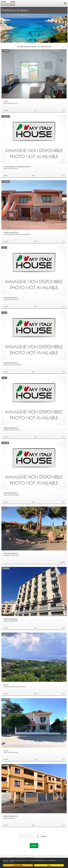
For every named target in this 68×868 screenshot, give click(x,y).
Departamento (11, 298)
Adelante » (44, 836)
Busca (34, 846)
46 (38, 836)
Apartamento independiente (17, 167)
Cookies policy (18, 865)
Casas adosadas (11, 233)
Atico (6, 102)
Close (49, 865)
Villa (6, 685)
